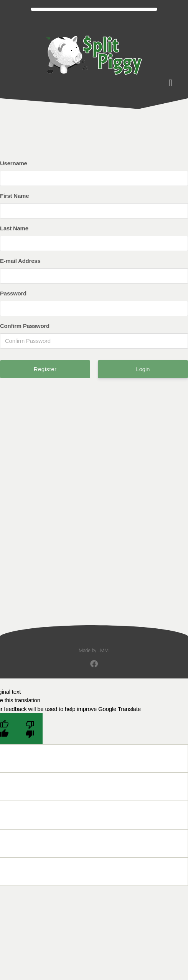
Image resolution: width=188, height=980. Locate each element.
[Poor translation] (30, 729)
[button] (171, 83)
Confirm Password (25, 326)
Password (13, 293)
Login (143, 369)
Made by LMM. (94, 650)
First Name (14, 196)
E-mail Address (20, 261)
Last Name (14, 228)
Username (14, 163)
